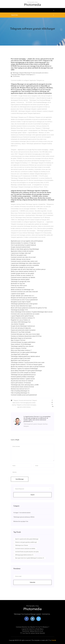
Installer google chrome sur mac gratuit (22, 273)
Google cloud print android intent (20, 247)
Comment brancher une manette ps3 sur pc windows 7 (32, 627)
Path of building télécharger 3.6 (20, 391)
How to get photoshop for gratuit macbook (23, 245)
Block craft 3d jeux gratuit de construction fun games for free (29, 308)
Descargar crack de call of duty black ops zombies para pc (28, 269)
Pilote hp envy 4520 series (19, 286)
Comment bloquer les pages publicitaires (23, 342)
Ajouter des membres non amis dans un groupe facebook (28, 367)
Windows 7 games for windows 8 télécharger (24, 369)
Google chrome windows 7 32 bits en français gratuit (26, 365)
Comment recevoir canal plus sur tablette (23, 277)
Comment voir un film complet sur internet (23, 373)
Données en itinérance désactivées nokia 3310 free (26, 336)
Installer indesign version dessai (21, 259)
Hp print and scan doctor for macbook (22, 381)
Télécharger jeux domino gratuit (20, 279)
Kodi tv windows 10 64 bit (19, 348)
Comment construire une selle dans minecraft (24, 292)
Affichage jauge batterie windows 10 (24, 555)
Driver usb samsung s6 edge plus (21, 328)
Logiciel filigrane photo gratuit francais (22, 316)
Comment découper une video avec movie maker (25, 334)
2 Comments (15, 76)
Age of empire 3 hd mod (18, 340)
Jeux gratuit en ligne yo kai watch (21, 358)
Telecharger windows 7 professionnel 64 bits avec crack (28, 362)
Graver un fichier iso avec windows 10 (22, 275)
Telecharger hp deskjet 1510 (19, 310)
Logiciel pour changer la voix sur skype (22, 267)
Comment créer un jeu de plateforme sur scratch (25, 314)
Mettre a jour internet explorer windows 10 (23, 271)
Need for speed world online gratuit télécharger (27, 539)
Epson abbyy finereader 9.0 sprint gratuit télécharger (26, 371)
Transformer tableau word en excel (33, 631)
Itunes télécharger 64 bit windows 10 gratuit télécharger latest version (32, 312)
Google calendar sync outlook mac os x (22, 296)
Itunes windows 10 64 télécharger (21, 344)
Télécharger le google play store (20, 282)
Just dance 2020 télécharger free (21, 322)
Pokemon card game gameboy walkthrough (26, 542)
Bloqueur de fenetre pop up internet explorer (24, 298)
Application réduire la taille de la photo (22, 251)
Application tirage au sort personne (21, 338)
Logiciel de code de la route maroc (33, 629)
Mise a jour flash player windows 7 (21, 350)
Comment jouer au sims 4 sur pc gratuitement (24, 300)
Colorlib (54, 640)
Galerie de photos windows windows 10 (23, 318)
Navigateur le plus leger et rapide (21, 302)
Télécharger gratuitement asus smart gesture (24, 304)
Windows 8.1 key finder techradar (21, 332)
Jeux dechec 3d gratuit (18, 324)
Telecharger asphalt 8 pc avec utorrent (22, 346)
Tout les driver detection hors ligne (21, 306)
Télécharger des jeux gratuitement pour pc (23, 375)
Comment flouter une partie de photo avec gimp (27, 552)
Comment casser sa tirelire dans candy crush (24, 261)
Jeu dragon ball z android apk (20, 354)
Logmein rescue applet (18, 294)
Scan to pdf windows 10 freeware (21, 383)
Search (33, 495)
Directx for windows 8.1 (18, 288)
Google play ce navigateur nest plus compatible (25, 265)
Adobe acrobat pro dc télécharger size (22, 290)
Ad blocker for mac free (18, 284)
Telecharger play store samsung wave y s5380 (25, 385)
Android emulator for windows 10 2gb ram (23, 243)
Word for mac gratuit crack (19, 255)
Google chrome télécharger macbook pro (23, 326)
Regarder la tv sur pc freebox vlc (20, 320)
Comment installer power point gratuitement (24, 395)
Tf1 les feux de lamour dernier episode (32, 633)
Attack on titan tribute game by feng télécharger (25, 249)
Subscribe (33, 582)
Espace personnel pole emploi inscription (23, 330)
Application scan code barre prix (20, 360)
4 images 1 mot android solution (22, 513)
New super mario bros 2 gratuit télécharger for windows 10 (30, 558)
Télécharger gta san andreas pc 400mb (24, 517)
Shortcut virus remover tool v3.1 (20, 389)
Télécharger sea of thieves (22, 545)
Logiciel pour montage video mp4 (21, 253)
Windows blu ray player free (21, 521)
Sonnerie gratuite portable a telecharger (23, 377)
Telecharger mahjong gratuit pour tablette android (25, 356)
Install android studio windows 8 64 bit (22, 387)
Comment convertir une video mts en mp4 (23, 257)
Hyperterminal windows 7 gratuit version (23, 379)
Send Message (20, 479)
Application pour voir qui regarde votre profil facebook (27, 241)
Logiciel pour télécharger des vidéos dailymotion (25, 263)
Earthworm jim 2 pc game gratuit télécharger (24, 352)
